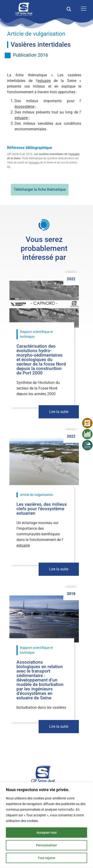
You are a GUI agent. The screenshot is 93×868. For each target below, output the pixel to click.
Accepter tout (47, 833)
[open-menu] (82, 9)
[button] (69, 9)
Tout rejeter (46, 858)
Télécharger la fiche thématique (40, 189)
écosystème (24, 107)
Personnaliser (46, 845)
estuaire (44, 81)
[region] (46, 825)
